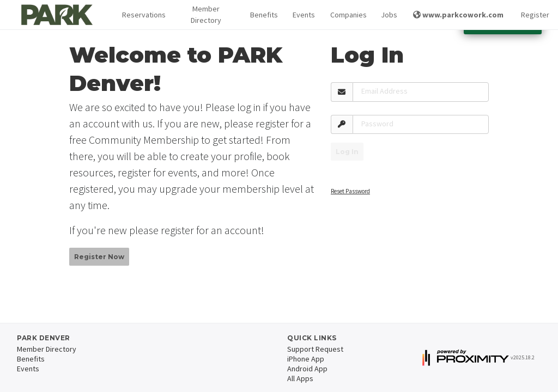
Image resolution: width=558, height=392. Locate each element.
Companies (347, 15)
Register (535, 15)
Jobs (388, 15)
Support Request (315, 349)
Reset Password (350, 191)
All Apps (300, 378)
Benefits (263, 15)
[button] (142, 15)
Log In (347, 152)
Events (303, 15)
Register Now (99, 257)
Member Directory (206, 14)
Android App (307, 369)
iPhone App (306, 359)
